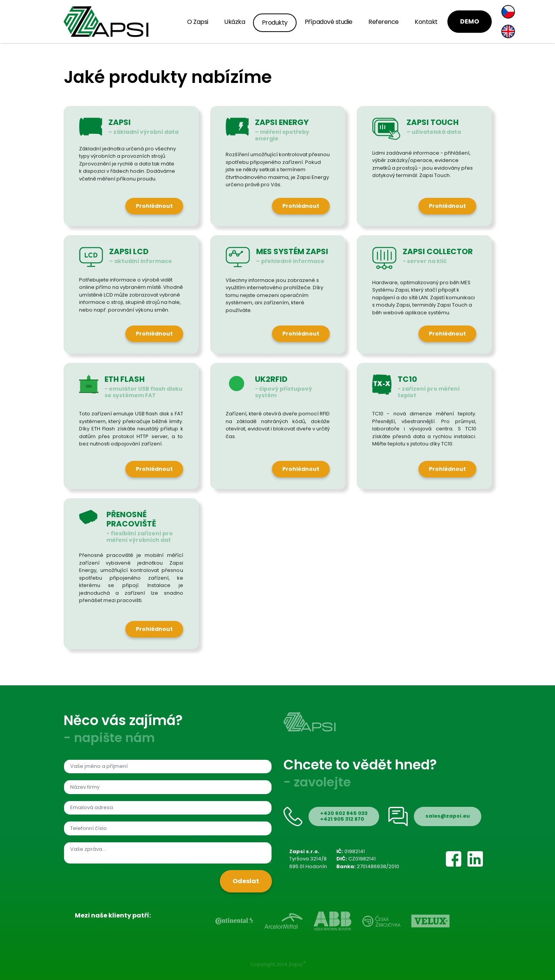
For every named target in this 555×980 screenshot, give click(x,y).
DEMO (470, 21)
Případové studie (329, 22)
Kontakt (426, 22)
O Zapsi (198, 22)
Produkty (275, 23)
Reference (384, 22)
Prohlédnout (154, 206)
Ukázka (234, 22)
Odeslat (246, 881)
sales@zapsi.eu (448, 816)
